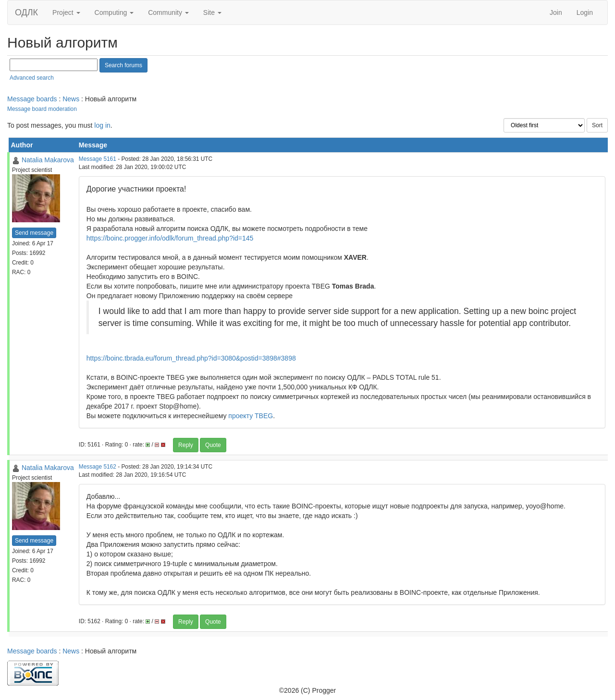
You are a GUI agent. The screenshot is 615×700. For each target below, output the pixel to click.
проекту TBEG (251, 416)
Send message (34, 233)
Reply (186, 445)
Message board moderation (42, 109)
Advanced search (32, 78)
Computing (114, 12)
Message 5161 (98, 159)
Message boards (32, 99)
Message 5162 (98, 467)
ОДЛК (26, 12)
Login (585, 12)
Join (556, 12)
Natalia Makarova (48, 160)
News (71, 99)
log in (102, 125)
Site (212, 12)
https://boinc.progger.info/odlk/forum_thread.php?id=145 (170, 238)
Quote (213, 445)
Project (66, 12)
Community (168, 12)
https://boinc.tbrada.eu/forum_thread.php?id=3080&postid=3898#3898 (191, 358)
